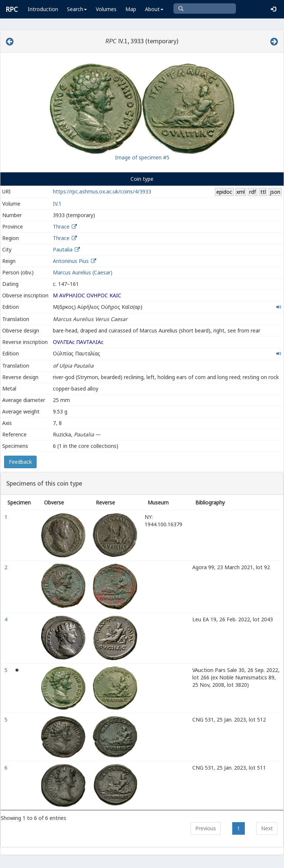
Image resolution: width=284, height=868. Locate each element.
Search (77, 9)
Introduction (43, 9)
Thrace (61, 227)
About (154, 9)
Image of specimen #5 (142, 157)
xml (241, 192)
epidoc (224, 192)
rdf (253, 192)
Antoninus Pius (71, 261)
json (275, 192)
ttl (263, 192)
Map (131, 9)
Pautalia (63, 249)
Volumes (106, 9)
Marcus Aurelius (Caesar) (83, 272)
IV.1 (57, 204)
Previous (206, 828)
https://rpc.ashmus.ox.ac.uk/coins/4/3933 (102, 191)
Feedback (20, 462)
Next (267, 828)
